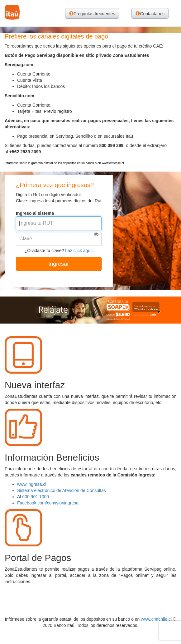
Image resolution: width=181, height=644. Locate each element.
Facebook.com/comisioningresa (48, 503)
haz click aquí (78, 251)
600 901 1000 (36, 497)
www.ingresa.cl (32, 484)
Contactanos (150, 14)
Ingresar (59, 264)
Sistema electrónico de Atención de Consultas (62, 490)
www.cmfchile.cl (156, 619)
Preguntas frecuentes (92, 14)
